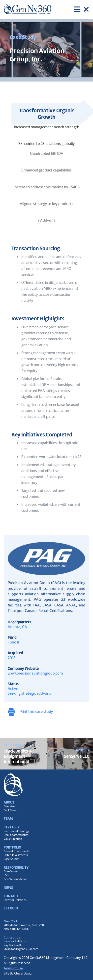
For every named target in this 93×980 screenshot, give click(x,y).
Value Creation (13, 839)
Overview (9, 806)
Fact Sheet (10, 810)
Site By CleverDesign (19, 973)
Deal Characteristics (16, 835)
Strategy (12, 827)
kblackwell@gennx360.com (21, 949)
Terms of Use (13, 968)
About (9, 802)
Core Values (11, 872)
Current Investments (17, 851)
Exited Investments (16, 855)
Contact (11, 896)
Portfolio (12, 847)
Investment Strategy (16, 831)
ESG (6, 875)
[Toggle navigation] (81, 9)
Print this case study (30, 712)
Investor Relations (15, 900)
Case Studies (12, 859)
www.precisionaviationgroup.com (35, 673)
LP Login (11, 908)
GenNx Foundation (16, 879)
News (8, 888)
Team (8, 818)
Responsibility (16, 867)
